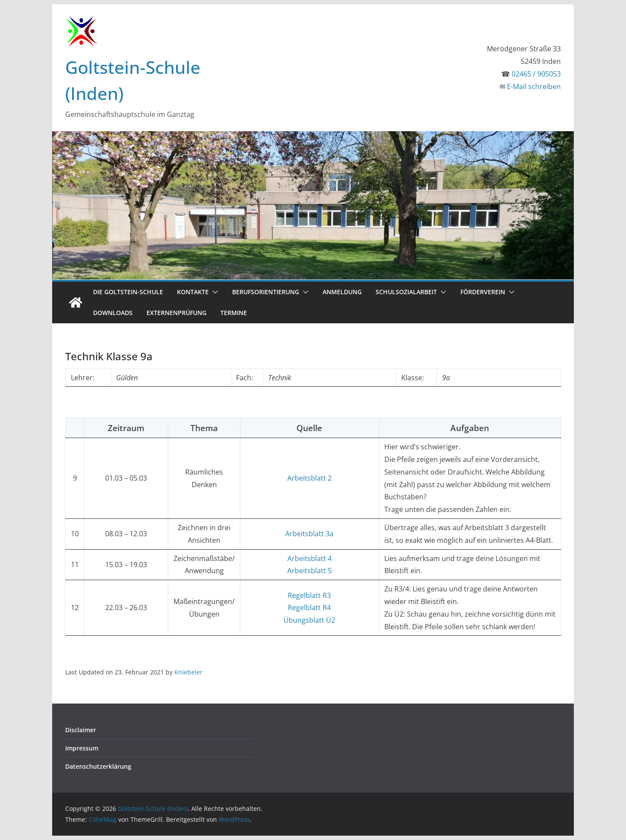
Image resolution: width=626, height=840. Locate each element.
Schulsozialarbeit (406, 292)
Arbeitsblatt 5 (310, 571)
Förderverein (483, 292)
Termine (234, 313)
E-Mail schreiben (534, 86)
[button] (213, 292)
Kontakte (193, 292)
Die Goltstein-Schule (128, 292)
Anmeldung (342, 292)
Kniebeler (188, 672)
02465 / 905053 (536, 74)
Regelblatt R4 (309, 608)
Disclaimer (81, 730)
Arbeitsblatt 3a (309, 534)
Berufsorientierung (266, 292)
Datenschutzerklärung (98, 766)
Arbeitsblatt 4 (310, 558)
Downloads (113, 313)
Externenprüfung (176, 313)
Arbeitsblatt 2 (310, 478)
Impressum (82, 748)
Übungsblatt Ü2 (309, 620)
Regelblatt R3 (309, 595)
